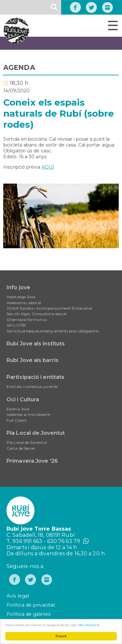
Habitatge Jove (21, 297)
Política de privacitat (31, 605)
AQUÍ (48, 167)
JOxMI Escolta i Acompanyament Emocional (49, 308)
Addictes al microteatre (28, 414)
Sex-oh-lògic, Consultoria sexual (37, 314)
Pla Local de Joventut (36, 433)
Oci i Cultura (23, 399)
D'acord (61, 636)
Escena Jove (18, 409)
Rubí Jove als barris (33, 360)
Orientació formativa (27, 320)
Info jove (18, 287)
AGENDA (19, 67)
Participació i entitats (35, 377)
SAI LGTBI (16, 325)
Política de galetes (28, 614)
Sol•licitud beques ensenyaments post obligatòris (53, 331)
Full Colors (16, 420)
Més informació (89, 625)
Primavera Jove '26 (32, 461)
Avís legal (18, 596)
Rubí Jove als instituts (36, 344)
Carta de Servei (21, 448)
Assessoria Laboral (24, 303)
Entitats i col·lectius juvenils (32, 386)
